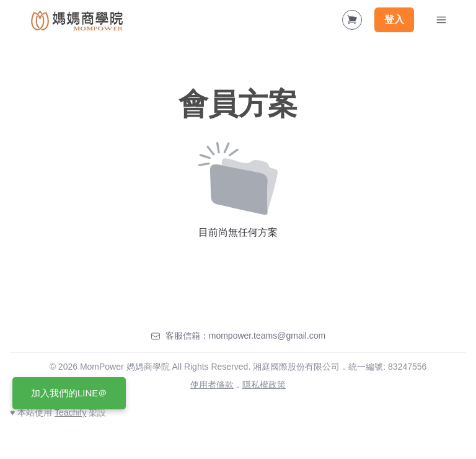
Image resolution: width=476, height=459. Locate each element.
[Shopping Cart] (352, 20)
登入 (394, 20)
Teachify (70, 412)
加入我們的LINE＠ (69, 393)
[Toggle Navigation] (441, 20)
